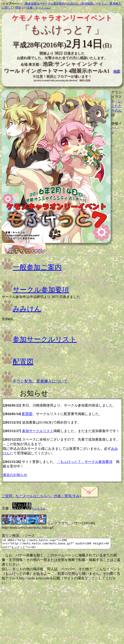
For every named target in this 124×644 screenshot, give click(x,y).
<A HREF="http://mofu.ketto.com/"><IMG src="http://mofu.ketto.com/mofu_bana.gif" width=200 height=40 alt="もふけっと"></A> (63, 545)
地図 (117, 71)
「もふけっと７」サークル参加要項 (85, 462)
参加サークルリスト (39, 339)
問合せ (20, 8)
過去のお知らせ (15, 475)
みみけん (22, 309)
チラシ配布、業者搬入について (35, 381)
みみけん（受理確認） (82, 4)
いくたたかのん (117, 106)
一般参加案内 (31, 4)
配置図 (18, 362)
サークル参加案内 (53, 4)
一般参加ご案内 (32, 267)
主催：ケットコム (38, 8)
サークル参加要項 (35, 290)
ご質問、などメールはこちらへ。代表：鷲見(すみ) (50, 496)
